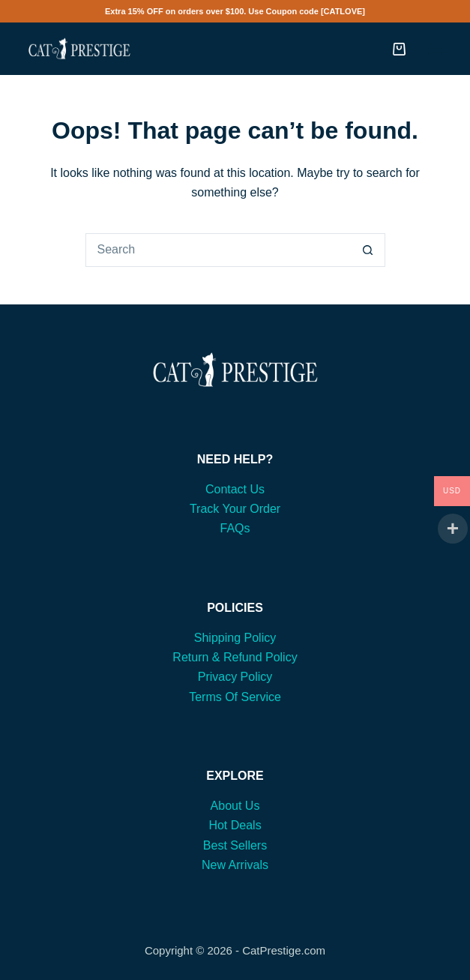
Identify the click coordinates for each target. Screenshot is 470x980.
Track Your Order (235, 509)
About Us (235, 806)
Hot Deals (235, 825)
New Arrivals (235, 865)
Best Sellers (235, 845)
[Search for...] (219, 250)
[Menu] (435, 49)
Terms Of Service (235, 697)
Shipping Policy (235, 638)
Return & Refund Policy (235, 657)
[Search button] (368, 250)
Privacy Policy (235, 677)
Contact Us (235, 489)
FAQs (235, 528)
